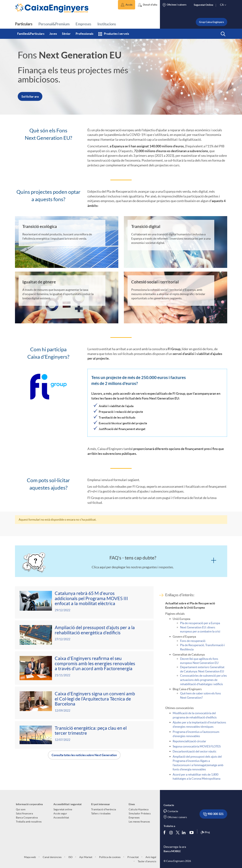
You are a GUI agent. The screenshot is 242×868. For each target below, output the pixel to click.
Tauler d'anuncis (147, 861)
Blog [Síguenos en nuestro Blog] (205, 833)
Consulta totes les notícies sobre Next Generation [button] (84, 755)
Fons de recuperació (193, 641)
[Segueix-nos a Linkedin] (185, 832)
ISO (70, 857)
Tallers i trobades (101, 813)
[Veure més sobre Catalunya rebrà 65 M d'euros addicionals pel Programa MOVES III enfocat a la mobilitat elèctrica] (84, 602)
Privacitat (133, 857)
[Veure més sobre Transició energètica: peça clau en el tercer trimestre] (84, 735)
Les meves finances (139, 822)
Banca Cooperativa (27, 818)
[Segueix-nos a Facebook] (165, 832)
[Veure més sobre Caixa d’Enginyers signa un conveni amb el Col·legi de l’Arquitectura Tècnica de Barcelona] (84, 703)
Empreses (134, 818)
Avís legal (151, 857)
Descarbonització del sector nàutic (194, 751)
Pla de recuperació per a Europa (200, 623)
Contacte (173, 811)
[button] (127, 5)
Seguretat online (63, 809)
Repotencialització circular (189, 741)
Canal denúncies (52, 857)
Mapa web (30, 857)
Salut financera (24, 813)
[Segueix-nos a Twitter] (178, 832)
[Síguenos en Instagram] (171, 832)
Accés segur (60, 813)
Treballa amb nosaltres (29, 822)
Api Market (86, 857)
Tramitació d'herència (104, 809)
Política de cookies (110, 857)
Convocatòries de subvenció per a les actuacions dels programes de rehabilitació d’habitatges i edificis (203, 680)
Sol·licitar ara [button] (30, 96)
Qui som (21, 809)
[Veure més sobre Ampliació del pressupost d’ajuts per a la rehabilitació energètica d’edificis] (84, 635)
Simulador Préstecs (140, 813)
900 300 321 (213, 814)
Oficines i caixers (177, 817)
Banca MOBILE (172, 851)
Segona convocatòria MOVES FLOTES (197, 746)
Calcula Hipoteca (139, 809)
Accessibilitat (61, 818)
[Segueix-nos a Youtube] (192, 832)
